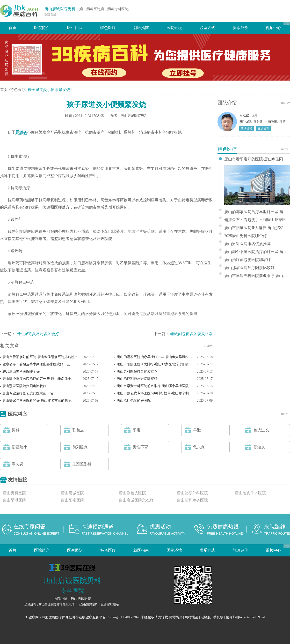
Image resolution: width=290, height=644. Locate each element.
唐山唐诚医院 (72, 493)
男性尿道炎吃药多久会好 (38, 334)
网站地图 (191, 617)
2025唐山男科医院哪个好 (21, 371)
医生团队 (75, 28)
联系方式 (207, 28)
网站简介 (176, 617)
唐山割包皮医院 (132, 493)
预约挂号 (246, 128)
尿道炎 (21, 132)
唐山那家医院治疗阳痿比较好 (24, 386)
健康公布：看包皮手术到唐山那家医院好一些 (36, 364)
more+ (208, 346)
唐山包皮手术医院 (250, 493)
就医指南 (141, 28)
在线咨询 (263, 128)
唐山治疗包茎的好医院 (134, 401)
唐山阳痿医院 (72, 500)
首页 (13, 28)
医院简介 (42, 28)
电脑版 (206, 617)
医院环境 (174, 28)
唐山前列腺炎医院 (192, 500)
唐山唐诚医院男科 (60, 9)
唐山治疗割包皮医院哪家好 (137, 379)
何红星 (244, 115)
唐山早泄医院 (14, 500)
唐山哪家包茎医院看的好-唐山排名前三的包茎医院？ (42, 401)
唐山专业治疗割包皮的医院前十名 (28, 393)
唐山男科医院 (14, 493)
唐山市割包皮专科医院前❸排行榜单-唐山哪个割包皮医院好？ (163, 393)
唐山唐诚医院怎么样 (136, 500)
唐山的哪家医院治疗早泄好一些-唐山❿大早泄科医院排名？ (161, 357)
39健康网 (32, 617)
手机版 (218, 617)
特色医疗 (108, 28)
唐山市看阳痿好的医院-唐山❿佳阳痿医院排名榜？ (40, 357)
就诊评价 (240, 28)
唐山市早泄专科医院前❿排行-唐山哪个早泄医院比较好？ (159, 386)
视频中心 (273, 28)
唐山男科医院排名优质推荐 (137, 371)
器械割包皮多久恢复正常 (191, 334)
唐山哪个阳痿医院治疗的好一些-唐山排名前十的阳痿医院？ (47, 379)
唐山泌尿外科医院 (192, 493)
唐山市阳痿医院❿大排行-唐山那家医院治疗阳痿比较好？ (159, 364)
